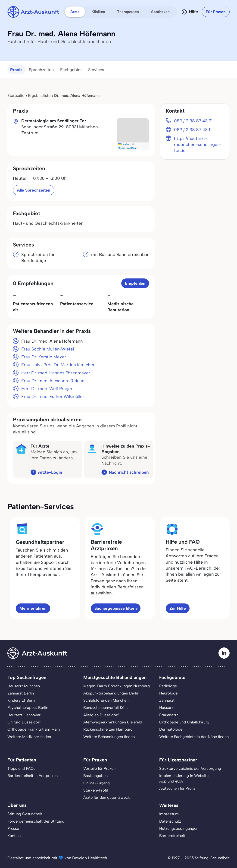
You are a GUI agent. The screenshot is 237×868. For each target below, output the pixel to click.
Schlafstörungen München (106, 700)
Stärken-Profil (96, 790)
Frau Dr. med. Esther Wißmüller (53, 396)
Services (96, 70)
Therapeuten (128, 12)
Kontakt (14, 836)
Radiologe (168, 686)
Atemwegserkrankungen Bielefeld (113, 722)
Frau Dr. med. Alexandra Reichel (53, 381)
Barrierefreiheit (172, 836)
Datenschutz (170, 821)
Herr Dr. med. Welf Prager (47, 389)
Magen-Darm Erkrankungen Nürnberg (117, 686)
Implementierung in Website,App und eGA (184, 778)
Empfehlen (135, 283)
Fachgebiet (71, 70)
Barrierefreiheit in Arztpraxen (33, 776)
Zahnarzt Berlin (21, 693)
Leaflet (124, 144)
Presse (13, 828)
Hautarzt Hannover (24, 715)
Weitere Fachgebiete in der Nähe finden (194, 737)
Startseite (16, 95)
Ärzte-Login (50, 472)
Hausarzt (167, 707)
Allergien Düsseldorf (101, 715)
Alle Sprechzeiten (34, 190)
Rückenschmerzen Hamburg (108, 729)
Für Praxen (216, 12)
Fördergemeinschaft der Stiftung (36, 821)
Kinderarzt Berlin (22, 700)
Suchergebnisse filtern (116, 608)
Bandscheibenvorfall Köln (105, 707)
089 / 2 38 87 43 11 (193, 130)
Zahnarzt (167, 700)
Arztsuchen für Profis (177, 788)
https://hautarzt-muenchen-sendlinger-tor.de (198, 144)
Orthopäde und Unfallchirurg (184, 722)
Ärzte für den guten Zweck (107, 797)
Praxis (16, 70)
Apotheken (160, 12)
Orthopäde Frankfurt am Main (34, 729)
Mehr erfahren (33, 608)
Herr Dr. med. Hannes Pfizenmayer (56, 373)
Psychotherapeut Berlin (28, 707)
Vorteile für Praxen (99, 768)
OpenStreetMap (128, 148)
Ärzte (75, 12)
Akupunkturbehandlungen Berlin (111, 693)
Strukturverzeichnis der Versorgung (190, 768)
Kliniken (98, 12)
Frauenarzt (169, 715)
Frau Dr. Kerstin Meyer (44, 357)
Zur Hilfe (178, 608)
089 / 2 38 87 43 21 (193, 121)
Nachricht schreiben (129, 472)
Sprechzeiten (41, 70)
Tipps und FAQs (21, 768)
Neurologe (168, 693)
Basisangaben (95, 776)
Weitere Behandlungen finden (109, 737)
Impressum (169, 814)
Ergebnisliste (39, 95)
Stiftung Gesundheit (25, 814)
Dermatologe (171, 729)
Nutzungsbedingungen (179, 828)
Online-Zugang (97, 783)
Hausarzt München (24, 686)
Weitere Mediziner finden (29, 737)
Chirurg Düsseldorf (24, 722)
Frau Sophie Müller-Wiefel (48, 349)
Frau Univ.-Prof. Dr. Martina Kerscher (58, 365)
